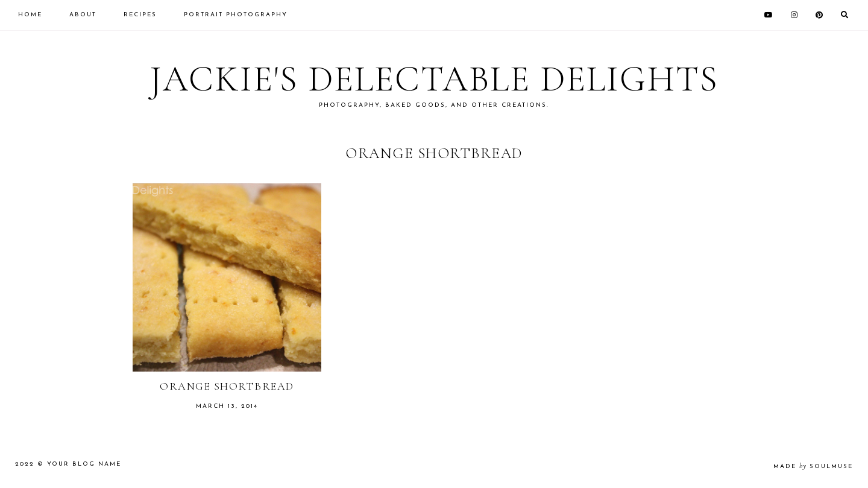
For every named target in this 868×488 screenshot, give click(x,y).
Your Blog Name (84, 464)
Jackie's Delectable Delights (434, 79)
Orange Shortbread (227, 386)
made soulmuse (813, 467)
